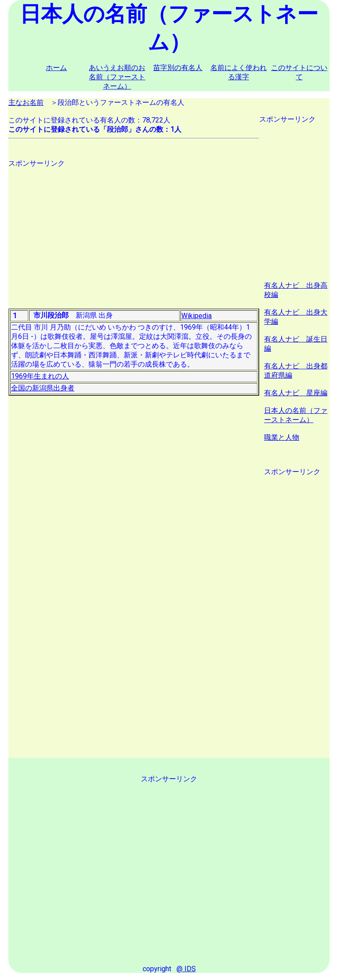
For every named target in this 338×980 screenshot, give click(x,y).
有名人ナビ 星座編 (296, 393)
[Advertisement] (134, 230)
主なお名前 (26, 102)
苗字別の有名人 (178, 68)
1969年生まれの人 (40, 376)
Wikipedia (197, 316)
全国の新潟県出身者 (43, 388)
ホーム (56, 68)
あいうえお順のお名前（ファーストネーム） (117, 77)
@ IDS (186, 969)
